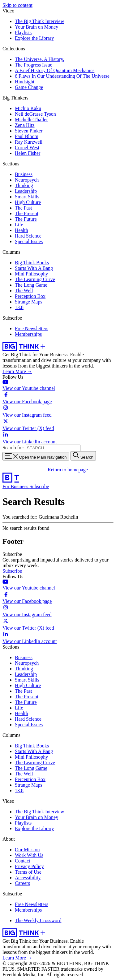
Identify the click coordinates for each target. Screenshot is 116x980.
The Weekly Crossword (38, 920)
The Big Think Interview (39, 21)
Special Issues (29, 241)
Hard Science (28, 236)
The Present (27, 213)
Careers (22, 883)
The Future (26, 219)
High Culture (28, 202)
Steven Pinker (29, 131)
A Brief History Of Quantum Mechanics (55, 70)
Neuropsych (27, 180)
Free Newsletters (32, 328)
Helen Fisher (28, 153)
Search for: (13, 448)
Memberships (28, 334)
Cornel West (27, 148)
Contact (23, 861)
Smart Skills (27, 197)
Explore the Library (34, 38)
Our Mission (27, 850)
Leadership (26, 191)
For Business (16, 486)
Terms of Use (28, 872)
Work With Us (29, 855)
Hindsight (25, 82)
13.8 (19, 307)
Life (19, 225)
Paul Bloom (27, 136)
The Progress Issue (34, 65)
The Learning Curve (35, 279)
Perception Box (30, 296)
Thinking (24, 185)
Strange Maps (28, 302)
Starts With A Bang (34, 268)
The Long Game (31, 285)
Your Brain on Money (37, 27)
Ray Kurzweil (29, 142)
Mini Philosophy (31, 274)
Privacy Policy (29, 866)
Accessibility (28, 878)
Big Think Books (32, 263)
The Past (24, 208)
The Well (24, 291)
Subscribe (39, 486)
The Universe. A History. (39, 59)
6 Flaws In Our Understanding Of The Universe (62, 76)
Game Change (29, 87)
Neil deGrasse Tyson (35, 114)
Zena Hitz (25, 125)
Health (21, 230)
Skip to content (17, 5)
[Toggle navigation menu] (36, 456)
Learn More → (17, 371)
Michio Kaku (28, 108)
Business (24, 174)
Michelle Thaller (31, 120)
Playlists (23, 32)
